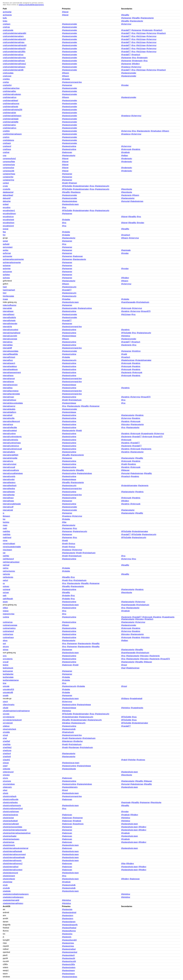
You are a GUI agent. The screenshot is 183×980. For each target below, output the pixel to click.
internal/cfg (7, 327)
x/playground (8, 772)
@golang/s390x (68, 964)
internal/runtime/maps (12, 443)
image (5, 299)
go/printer (7, 269)
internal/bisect (9, 314)
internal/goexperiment (12, 372)
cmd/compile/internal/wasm (14, 67)
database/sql (8, 192)
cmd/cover (7, 76)
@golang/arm (68, 915)
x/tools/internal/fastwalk (12, 851)
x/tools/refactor (9, 879)
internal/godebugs (10, 369)
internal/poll (8, 415)
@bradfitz (125, 15)
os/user (6, 592)
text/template (8, 677)
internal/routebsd (10, 431)
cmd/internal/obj (9, 113)
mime (5, 541)
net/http (6, 556)
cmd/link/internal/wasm (12, 134)
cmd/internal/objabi (11, 119)
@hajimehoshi (68, 732)
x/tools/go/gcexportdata (12, 827)
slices (5, 640)
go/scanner (7, 272)
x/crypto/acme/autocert (12, 720)
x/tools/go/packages (11, 839)
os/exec (6, 586)
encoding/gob (8, 220)
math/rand (7, 537)
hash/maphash (9, 290)
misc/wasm (7, 550)
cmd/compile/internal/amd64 (14, 33)
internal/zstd (8, 510)
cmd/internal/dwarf (10, 100)
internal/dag (8, 345)
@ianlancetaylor (147, 18)
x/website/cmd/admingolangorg (16, 894)
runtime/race (8, 634)
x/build (5, 708)
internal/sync (8, 461)
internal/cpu (8, 342)
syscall (6, 662)
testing (6, 665)
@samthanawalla (128, 302)
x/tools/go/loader (10, 836)
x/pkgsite (6, 769)
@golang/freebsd (69, 928)
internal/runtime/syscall (12, 449)
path (5, 596)
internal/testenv (9, 482)
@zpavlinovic (78, 824)
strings (6, 650)
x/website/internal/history (13, 903)
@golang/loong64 (69, 940)
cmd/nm (6, 137)
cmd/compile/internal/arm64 (14, 39)
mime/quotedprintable (12, 547)
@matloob (125, 152)
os (4, 583)
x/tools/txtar (8, 882)
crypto (5, 186)
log (4, 519)
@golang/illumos (69, 931)
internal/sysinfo (9, 476)
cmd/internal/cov (10, 97)
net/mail (6, 565)
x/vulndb (6, 888)
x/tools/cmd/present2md (13, 809)
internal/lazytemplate (11, 394)
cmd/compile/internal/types (14, 61)
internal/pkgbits (9, 409)
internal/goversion (10, 385)
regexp (6, 611)
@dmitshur (126, 336)
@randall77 (126, 30)
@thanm (66, 73)
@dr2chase (141, 33)
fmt (4, 235)
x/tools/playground (10, 873)
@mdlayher (78, 741)
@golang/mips (68, 943)
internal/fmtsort (9, 357)
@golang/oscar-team (71, 763)
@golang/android (69, 912)
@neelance (126, 67)
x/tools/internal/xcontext (13, 870)
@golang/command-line (72, 82)
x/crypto (6, 714)
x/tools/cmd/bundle (11, 799)
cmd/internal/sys (10, 128)
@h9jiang (125, 699)
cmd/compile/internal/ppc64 (14, 49)
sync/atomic (8, 659)
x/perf (5, 766)
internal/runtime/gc (11, 440)
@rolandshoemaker (81, 186)
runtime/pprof (8, 631)
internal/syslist (9, 479)
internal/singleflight (11, 455)
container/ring (8, 180)
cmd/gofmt (7, 85)
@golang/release (69, 336)
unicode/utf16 (8, 689)
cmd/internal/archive (11, 88)
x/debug (6, 726)
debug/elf (7, 198)
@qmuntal (125, 201)
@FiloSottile (67, 186)
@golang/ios (67, 934)
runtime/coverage (10, 625)
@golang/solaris (69, 967)
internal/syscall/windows (13, 473)
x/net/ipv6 (7, 757)
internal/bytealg (9, 320)
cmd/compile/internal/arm (13, 36)
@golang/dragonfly (70, 925)
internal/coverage (10, 339)
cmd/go (6, 82)
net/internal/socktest (11, 562)
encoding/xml (8, 226)
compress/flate (9, 162)
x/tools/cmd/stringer (11, 812)
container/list (8, 177)
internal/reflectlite (10, 427)
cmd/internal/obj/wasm (12, 116)
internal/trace (8, 498)
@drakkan (66, 723)
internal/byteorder (10, 324)
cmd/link (6, 131)
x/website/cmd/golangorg (13, 897)
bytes (5, 21)
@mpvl (124, 665)
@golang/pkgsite (69, 769)
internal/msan (8, 397)
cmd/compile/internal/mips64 (15, 45)
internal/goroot (9, 379)
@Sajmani (73, 183)
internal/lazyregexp (11, 391)
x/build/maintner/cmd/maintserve (16, 711)
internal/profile (9, 418)
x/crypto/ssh (8, 723)
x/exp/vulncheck (9, 729)
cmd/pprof (7, 146)
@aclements (126, 195)
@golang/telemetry (70, 787)
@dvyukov (126, 424)
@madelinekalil (136, 699)
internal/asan (8, 311)
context (6, 183)
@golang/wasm (68, 970)
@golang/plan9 (68, 955)
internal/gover (8, 382)
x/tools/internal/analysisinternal (16, 848)
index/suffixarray (10, 305)
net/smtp (6, 574)
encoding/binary (9, 214)
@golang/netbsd (69, 949)
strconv (6, 647)
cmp (5, 155)
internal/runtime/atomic (12, 437)
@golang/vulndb (69, 729)
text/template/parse (11, 680)
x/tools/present (9, 876)
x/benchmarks (9, 705)
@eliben (125, 155)
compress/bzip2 (9, 159)
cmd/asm (7, 24)
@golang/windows (70, 201)
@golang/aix (67, 909)
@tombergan (74, 747)
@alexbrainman (137, 201)
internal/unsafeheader (12, 504)
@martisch (158, 30)
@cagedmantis (147, 434)
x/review (6, 775)
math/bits (7, 534)
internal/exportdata (11, 351)
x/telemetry (7, 787)
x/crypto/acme (9, 717)
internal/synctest (10, 464)
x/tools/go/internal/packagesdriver (17, 833)
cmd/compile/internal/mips (14, 42)
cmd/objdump (8, 140)
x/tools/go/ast (8, 818)
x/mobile (6, 732)
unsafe (6, 695)
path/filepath (8, 599)
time (5, 683)
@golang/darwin (69, 922)
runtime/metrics (9, 628)
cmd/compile (8, 30)
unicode (6, 686)
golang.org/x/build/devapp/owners (31, 5)
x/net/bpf (6, 741)
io (4, 513)
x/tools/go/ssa (9, 842)
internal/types (8, 501)
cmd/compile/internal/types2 (14, 64)
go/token (6, 275)
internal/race (8, 424)
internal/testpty (9, 492)
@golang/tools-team (70, 204)
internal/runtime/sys (11, 446)
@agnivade (126, 250)
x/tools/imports (9, 845)
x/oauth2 (6, 760)
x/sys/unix (7, 781)
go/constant (8, 247)
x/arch (5, 702)
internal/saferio (9, 452)
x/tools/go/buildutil (10, 821)
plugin (5, 602)
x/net (5, 738)
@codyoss (141, 760)
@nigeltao (66, 299)
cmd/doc (6, 79)
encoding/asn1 (9, 210)
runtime (6, 617)
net (4, 553)
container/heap (9, 174)
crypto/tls (7, 189)
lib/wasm (6, 516)
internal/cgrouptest (11, 330)
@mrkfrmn (136, 351)
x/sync (5, 778)
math (5, 528)
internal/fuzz (8, 360)
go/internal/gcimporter (12, 262)
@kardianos (76, 192)
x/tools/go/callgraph (11, 824)
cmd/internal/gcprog (11, 104)
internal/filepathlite (10, 354)
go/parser (7, 265)
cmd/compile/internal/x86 (13, 70)
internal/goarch (9, 363)
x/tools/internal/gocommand (14, 854)
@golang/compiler (70, 24)
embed (6, 204)
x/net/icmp (7, 750)
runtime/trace (8, 637)
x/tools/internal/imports (12, 860)
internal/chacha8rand (11, 333)
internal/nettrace (10, 400)
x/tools (5, 793)
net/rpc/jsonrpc (9, 571)
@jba (64, 522)
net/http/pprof (8, 559)
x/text (5, 790)
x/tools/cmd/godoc (10, 802)
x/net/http (7, 744)
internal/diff (7, 348)
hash (5, 287)
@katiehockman (128, 360)
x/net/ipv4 (7, 754)
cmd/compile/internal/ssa (13, 55)
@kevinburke (127, 189)
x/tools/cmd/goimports (12, 805)
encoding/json (9, 223)
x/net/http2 (7, 747)
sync (5, 656)
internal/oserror (9, 406)
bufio (5, 18)
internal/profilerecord (11, 421)
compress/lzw (8, 168)
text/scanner (8, 671)
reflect (5, 608)
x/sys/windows (9, 784)
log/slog (6, 522)
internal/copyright (10, 336)
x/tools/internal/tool (11, 867)
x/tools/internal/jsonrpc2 (13, 864)
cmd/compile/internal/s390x (14, 52)
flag (4, 232)
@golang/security (102, 186)
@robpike (66, 79)
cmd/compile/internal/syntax (14, 58)
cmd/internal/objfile (11, 122)
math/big (6, 531)
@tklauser (125, 470)
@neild (65, 183)
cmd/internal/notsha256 (12, 110)
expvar (6, 229)
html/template (8, 296)
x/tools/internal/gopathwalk (14, 857)
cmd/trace (7, 149)
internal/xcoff (8, 507)
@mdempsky (147, 30)
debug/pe (7, 201)
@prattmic (136, 149)
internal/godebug (10, 366)
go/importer (8, 256)
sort (4, 644)
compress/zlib (9, 171)
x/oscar (6, 763)
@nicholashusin (143, 302)
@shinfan (132, 760)
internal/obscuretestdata (13, 403)
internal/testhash (10, 486)
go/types (6, 278)
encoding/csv (8, 217)
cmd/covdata (8, 73)
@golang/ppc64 (69, 958)
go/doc (6, 250)
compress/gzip (9, 165)
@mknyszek (126, 149)
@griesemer (126, 18)
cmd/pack (7, 143)
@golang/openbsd (70, 952)
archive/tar (7, 12)
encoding (7, 207)
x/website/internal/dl (11, 900)
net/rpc (6, 568)
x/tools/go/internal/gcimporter (15, 830)
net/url (5, 580)
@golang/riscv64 (69, 961)
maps (5, 525)
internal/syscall (9, 467)
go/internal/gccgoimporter (13, 259)
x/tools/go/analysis (10, 815)
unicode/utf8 (8, 692)
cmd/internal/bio (9, 91)
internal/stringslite (10, 458)
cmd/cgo (6, 27)
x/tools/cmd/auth (10, 796)
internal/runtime (9, 434)
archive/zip (7, 15)
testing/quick (8, 668)
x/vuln (5, 885)
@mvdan (125, 85)
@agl (123, 668)
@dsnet (65, 12)
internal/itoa (8, 388)
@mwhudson (156, 131)
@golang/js (67, 937)
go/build (6, 244)
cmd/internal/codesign (12, 94)
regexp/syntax (9, 614)
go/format (7, 253)
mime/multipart (9, 544)
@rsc (133, 33)
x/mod (5, 735)
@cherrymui (126, 24)
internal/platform (10, 412)
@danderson (67, 741)
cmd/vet (6, 152)
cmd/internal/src (9, 125)
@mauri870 (146, 311)
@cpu (92, 186)
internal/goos (8, 375)
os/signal (6, 589)
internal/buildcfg (9, 317)
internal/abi (7, 308)
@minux (72, 544)
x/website (7, 891)
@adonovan (67, 152)
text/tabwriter (8, 674)
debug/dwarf (8, 195)
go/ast (5, 241)
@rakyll (124, 760)
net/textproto (8, 577)
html (5, 293)
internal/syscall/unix (11, 470)
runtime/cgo (8, 622)
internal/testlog (9, 489)
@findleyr (136, 64)
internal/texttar (9, 495)
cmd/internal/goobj (10, 107)
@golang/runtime (69, 146)
